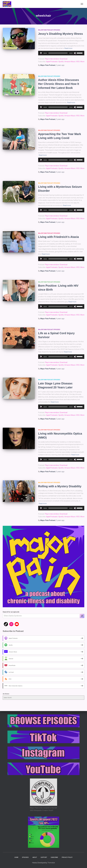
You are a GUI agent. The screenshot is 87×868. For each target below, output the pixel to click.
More (82, 62)
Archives (6, 694)
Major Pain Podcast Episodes (49, 30)
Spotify (61, 62)
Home (16, 857)
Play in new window (52, 59)
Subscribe (54, 857)
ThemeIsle (51, 863)
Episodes (25, 857)
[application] (61, 53)
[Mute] (75, 53)
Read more (68, 48)
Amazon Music (70, 62)
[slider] (58, 53)
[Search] (82, 616)
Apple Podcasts (52, 62)
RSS (78, 62)
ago (60, 65)
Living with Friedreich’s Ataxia (59, 237)
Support (44, 857)
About (35, 857)
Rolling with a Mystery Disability (60, 486)
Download (64, 59)
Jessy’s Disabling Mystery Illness (61, 34)
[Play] (41, 53)
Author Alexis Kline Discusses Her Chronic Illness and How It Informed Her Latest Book (59, 84)
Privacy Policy (67, 857)
